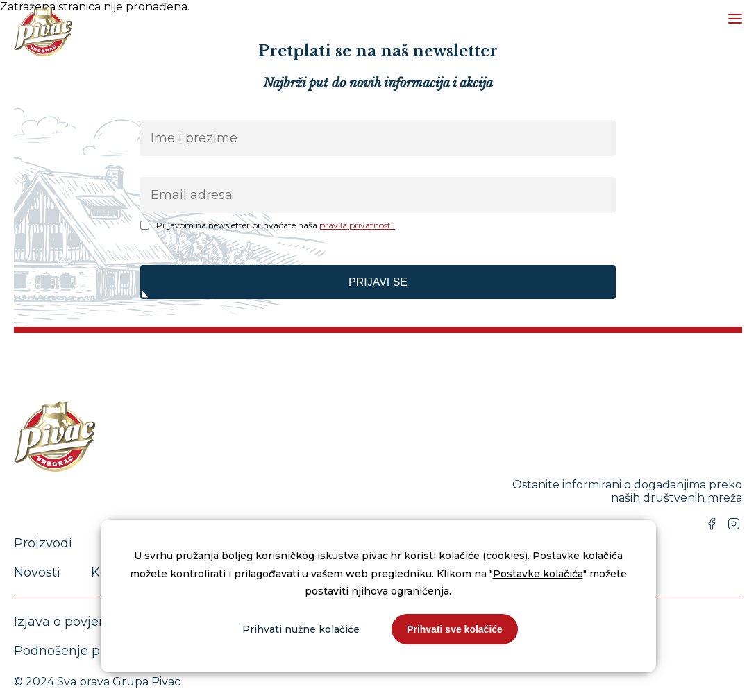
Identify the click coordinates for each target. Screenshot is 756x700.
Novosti (37, 572)
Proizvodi (43, 543)
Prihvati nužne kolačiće (301, 629)
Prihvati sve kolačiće (455, 629)
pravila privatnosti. (357, 225)
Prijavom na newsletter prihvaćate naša (276, 225)
